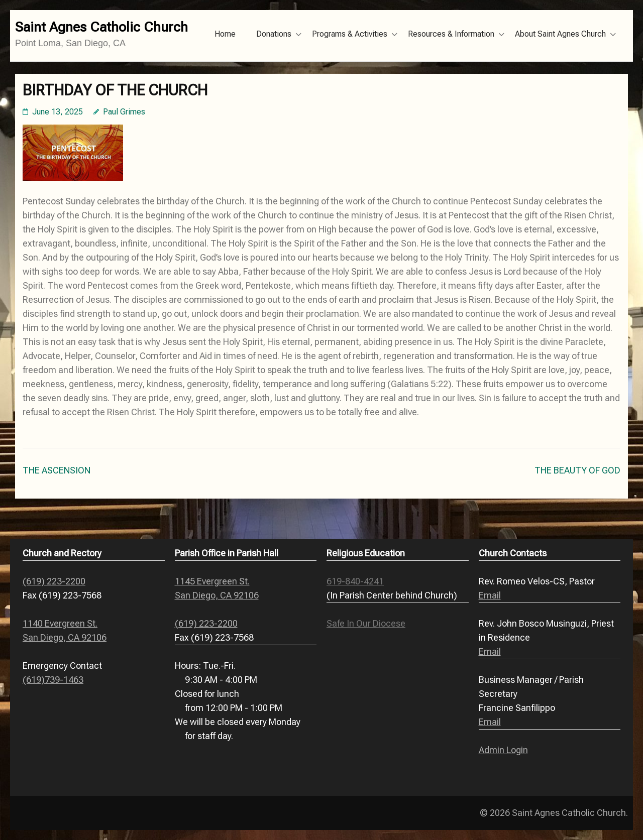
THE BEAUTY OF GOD (577, 470)
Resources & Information (451, 34)
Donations (274, 34)
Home (225, 34)
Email (490, 595)
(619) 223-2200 (54, 581)
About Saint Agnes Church (560, 34)
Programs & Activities (350, 34)
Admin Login (503, 750)
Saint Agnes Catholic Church (101, 27)
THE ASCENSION (57, 470)
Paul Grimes (124, 112)
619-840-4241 (355, 581)
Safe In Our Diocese (366, 623)
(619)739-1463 (53, 680)
